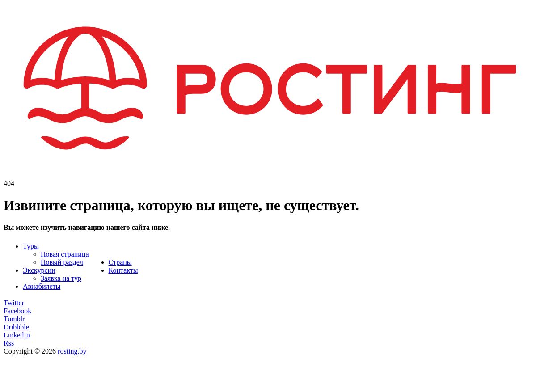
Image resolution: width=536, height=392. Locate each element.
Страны (120, 262)
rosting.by (72, 351)
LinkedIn (17, 335)
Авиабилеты (42, 286)
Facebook (17, 311)
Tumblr (14, 319)
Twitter (14, 303)
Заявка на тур (61, 278)
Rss (9, 343)
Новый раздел (62, 262)
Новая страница (65, 254)
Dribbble (16, 327)
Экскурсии (39, 270)
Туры (31, 246)
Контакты (123, 270)
